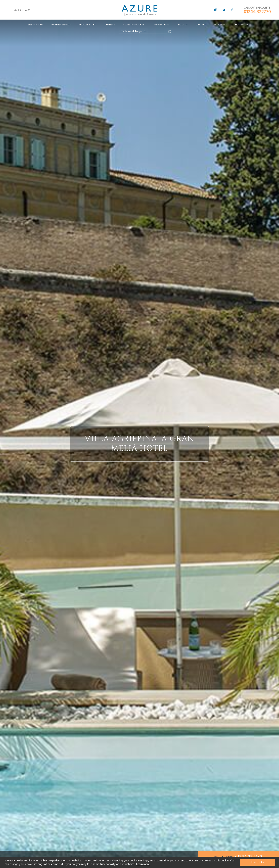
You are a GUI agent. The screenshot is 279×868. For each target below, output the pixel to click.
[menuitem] (36, 25)
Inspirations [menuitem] (161, 25)
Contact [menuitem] (201, 25)
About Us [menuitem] (182, 25)
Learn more (143, 864)
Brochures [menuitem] (220, 25)
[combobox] (143, 31)
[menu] (139, 26)
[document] (140, 862)
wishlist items (22, 10)
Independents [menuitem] (243, 25)
